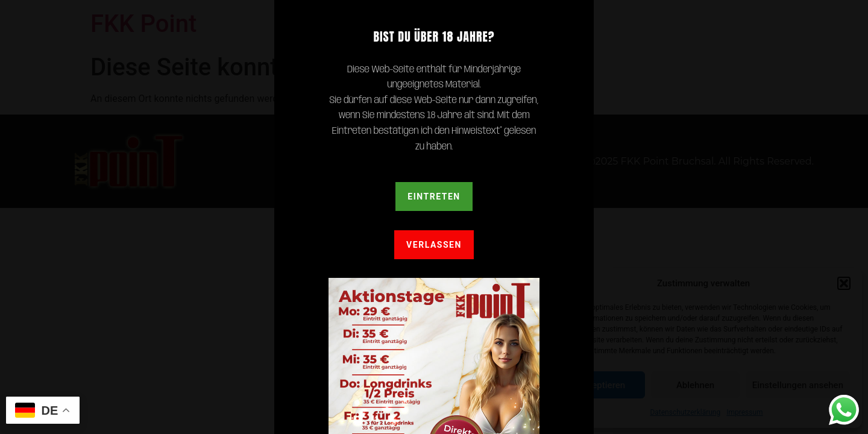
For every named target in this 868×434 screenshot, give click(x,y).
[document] (434, 217)
